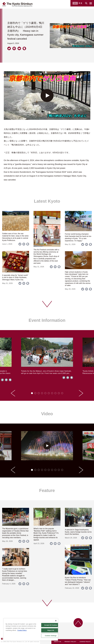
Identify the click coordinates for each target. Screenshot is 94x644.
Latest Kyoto (47, 201)
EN (75, 3)
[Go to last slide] (13, 393)
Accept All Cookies (51, 625)
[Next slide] (81, 393)
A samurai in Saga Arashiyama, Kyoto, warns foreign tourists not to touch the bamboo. (78, 532)
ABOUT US (58, 642)
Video (47, 414)
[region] (31, 629)
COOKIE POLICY (85, 642)
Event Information (47, 320)
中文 (81, 3)
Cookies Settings (51, 636)
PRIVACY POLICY (70, 642)
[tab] (32, 393)
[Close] (56, 621)
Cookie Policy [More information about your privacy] (22, 630)
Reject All (51, 630)
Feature (47, 490)
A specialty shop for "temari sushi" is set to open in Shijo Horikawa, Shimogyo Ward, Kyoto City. (15, 277)
